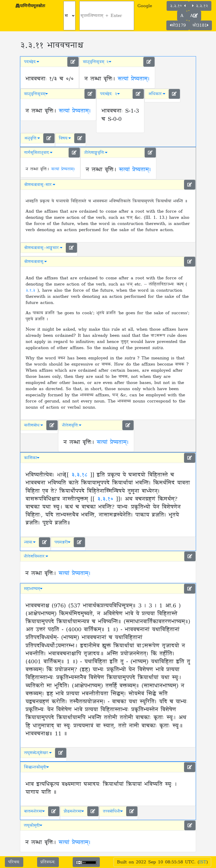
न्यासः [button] (30, 542)
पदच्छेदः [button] (32, 62)
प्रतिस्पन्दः (48, 862)
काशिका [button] (32, 458)
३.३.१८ (79, 475)
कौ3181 (201, 25)
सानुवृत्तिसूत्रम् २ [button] (97, 62)
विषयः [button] (65, 138)
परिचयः (14, 862)
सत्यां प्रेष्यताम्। (134, 79)
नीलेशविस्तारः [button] (36, 556)
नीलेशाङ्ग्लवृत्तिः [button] (96, 153)
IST (203, 862)
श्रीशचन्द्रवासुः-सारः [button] (40, 185)
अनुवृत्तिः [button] (32, 138)
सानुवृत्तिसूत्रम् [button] (36, 94)
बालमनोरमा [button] (34, 811)
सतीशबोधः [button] (34, 425)
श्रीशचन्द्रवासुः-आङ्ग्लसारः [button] (43, 248)
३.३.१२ (200, 6)
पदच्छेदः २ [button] (110, 94)
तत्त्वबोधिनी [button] (113, 811)
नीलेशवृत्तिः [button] (72, 425)
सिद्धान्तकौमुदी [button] (36, 767)
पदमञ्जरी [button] (62, 542)
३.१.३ (31, 290)
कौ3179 (178, 25)
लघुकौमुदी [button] (33, 825)
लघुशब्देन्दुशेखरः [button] (38, 753)
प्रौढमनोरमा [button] (74, 811)
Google (145, 6)
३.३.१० (178, 6)
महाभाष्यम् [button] (33, 589)
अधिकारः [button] (157, 94)
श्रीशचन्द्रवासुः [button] (35, 262)
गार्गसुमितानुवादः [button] (38, 153)
